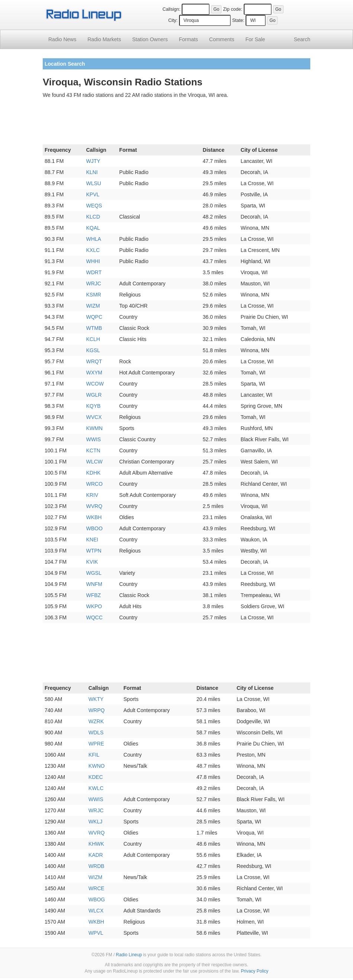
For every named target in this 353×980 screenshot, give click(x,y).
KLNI (92, 172)
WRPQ (97, 710)
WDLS (96, 732)
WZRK (96, 721)
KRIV (92, 495)
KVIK (92, 562)
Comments (222, 39)
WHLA (94, 239)
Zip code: (233, 9)
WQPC (94, 317)
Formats (188, 39)
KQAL (93, 228)
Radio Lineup (129, 955)
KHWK (96, 844)
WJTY (93, 161)
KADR (96, 855)
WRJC (94, 283)
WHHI (93, 261)
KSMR (94, 295)
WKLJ (95, 822)
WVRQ (94, 506)
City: (173, 20)
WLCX (96, 911)
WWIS (94, 439)
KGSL (93, 350)
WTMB (94, 328)
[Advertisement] (176, 123)
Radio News (62, 39)
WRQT (94, 361)
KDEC (96, 777)
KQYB (93, 406)
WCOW (95, 384)
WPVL (96, 933)
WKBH (94, 517)
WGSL (94, 573)
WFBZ (94, 595)
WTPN (94, 551)
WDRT (94, 272)
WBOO (94, 528)
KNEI (92, 540)
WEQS (94, 206)
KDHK (93, 473)
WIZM (93, 306)
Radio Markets (104, 39)
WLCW (94, 462)
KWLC (96, 788)
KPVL (93, 194)
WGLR (94, 395)
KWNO (97, 766)
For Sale (255, 39)
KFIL (94, 755)
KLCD (93, 217)
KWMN (94, 428)
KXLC (93, 250)
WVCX (94, 417)
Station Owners (150, 39)
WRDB (96, 866)
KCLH (93, 339)
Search (302, 39)
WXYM (94, 373)
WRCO (94, 484)
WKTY (96, 699)
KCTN (93, 450)
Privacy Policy (255, 971)
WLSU (94, 183)
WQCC (94, 617)
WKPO (94, 606)
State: (238, 20)
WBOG (97, 899)
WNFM (94, 584)
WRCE (96, 888)
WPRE (96, 744)
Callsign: (171, 9)
